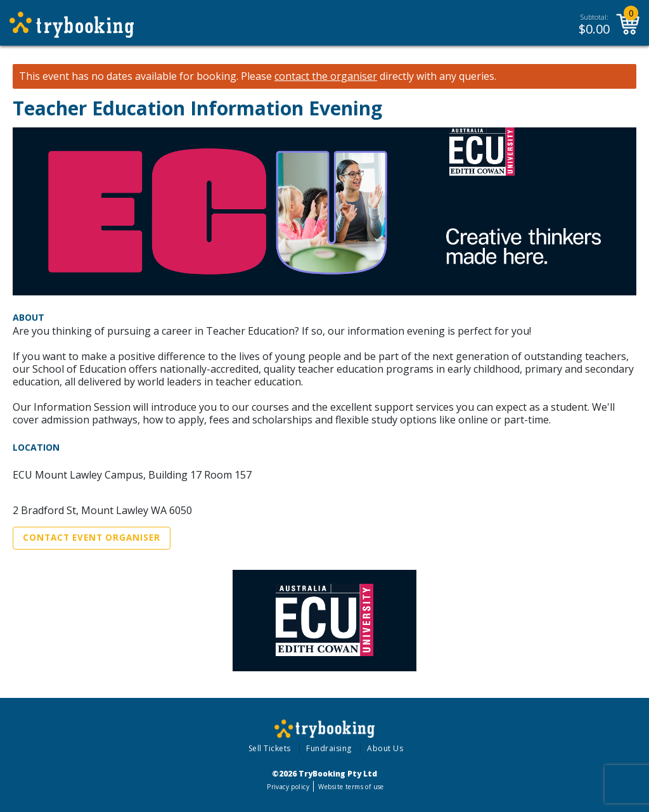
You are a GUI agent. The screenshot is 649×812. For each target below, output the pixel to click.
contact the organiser (326, 76)
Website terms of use (351, 787)
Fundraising (329, 748)
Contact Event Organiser (92, 538)
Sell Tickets (270, 748)
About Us (385, 748)
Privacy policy (288, 787)
